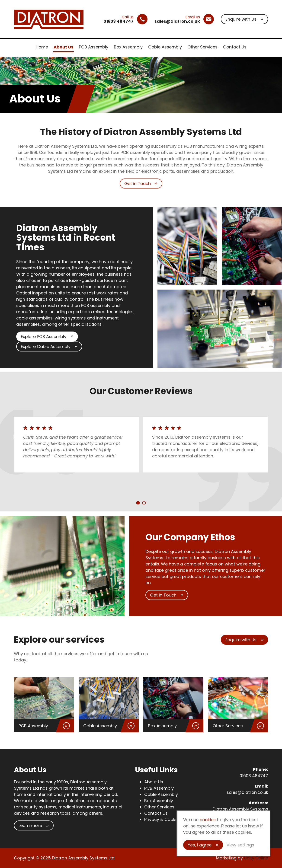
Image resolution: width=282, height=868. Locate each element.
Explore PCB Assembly (44, 337)
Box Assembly (128, 47)
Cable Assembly (165, 47)
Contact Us (235, 47)
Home (42, 47)
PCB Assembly (94, 47)
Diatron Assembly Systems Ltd (49, 19)
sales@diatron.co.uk (247, 792)
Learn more (30, 825)
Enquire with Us (241, 19)
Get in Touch (138, 183)
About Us (63, 47)
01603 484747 (254, 776)
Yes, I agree (200, 845)
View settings (240, 845)
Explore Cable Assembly (46, 346)
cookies (208, 820)
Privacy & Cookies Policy (169, 819)
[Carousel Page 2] (144, 503)
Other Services (202, 47)
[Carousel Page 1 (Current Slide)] (138, 503)
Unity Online (256, 858)
